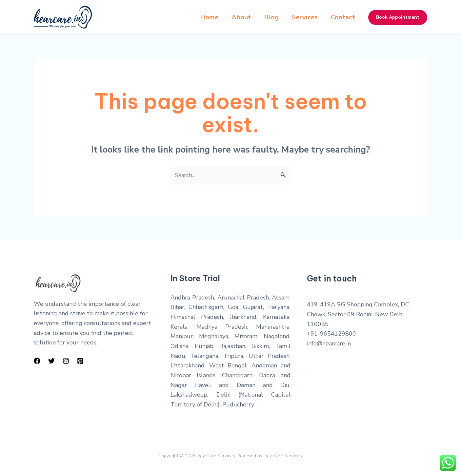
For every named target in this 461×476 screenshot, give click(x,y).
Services (303, 17)
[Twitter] (51, 361)
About (237, 17)
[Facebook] (37, 361)
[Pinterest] (80, 361)
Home (204, 17)
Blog (269, 17)
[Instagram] (66, 361)
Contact (343, 17)
